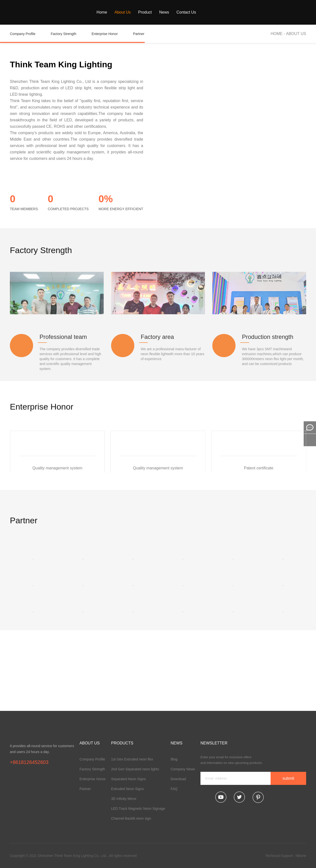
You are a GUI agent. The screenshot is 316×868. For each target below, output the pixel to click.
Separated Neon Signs (128, 779)
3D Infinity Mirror (124, 799)
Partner (143, 37)
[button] (278, 416)
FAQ (174, 789)
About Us (123, 12)
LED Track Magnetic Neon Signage (138, 809)
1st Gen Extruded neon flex (132, 759)
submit (288, 778)
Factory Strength (68, 37)
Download (178, 779)
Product (145, 12)
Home (102, 12)
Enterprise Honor (109, 37)
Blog (174, 759)
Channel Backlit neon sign (131, 818)
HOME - (278, 34)
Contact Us (186, 12)
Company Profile (27, 37)
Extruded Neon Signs (127, 789)
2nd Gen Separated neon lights (135, 769)
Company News (183, 769)
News (164, 12)
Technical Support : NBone (286, 856)
